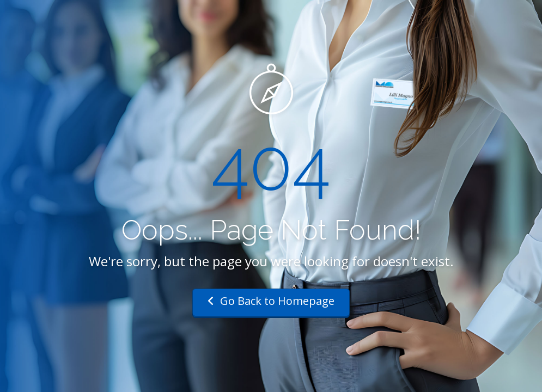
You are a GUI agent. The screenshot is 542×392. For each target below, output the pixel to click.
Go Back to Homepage (271, 301)
